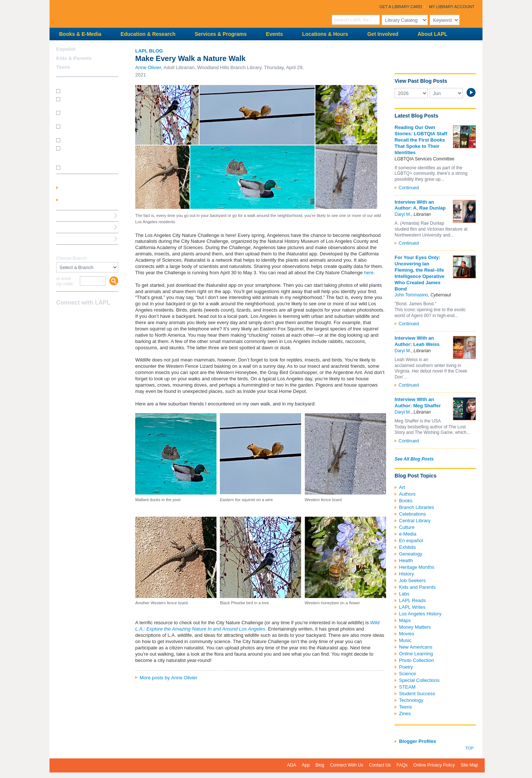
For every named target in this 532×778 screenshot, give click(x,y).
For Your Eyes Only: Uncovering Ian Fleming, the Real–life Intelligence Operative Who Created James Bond (420, 273)
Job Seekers (412, 580)
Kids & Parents (74, 58)
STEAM (407, 687)
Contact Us (380, 765)
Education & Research (148, 34)
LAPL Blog (149, 51)
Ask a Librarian (74, 227)
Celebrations (412, 514)
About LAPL (432, 34)
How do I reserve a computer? (81, 129)
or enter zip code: (65, 281)
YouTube (87, 317)
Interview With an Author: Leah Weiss (417, 341)
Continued (409, 188)
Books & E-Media (80, 34)
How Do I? (68, 82)
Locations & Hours (325, 34)
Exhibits (407, 547)
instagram (74, 317)
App (306, 765)
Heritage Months (417, 567)
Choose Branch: (72, 259)
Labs (404, 594)
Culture (407, 527)
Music (405, 640)
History (406, 574)
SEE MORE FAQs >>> (85, 168)
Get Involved (383, 34)
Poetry (406, 667)
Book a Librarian (75, 239)
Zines (405, 714)
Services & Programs (221, 34)
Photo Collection (417, 660)
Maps (405, 620)
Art (402, 487)
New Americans (416, 647)
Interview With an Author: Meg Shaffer (418, 402)
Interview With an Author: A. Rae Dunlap (420, 205)
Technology (411, 700)
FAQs (402, 765)
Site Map (469, 765)
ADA (292, 765)
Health (406, 560)
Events (274, 34)
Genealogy (411, 554)
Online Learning (416, 654)
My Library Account (452, 7)
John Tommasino (411, 295)
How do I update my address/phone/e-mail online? (84, 153)
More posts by (168, 678)
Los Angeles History (420, 614)
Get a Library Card (401, 7)
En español (411, 541)
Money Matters (415, 627)
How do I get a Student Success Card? (85, 101)
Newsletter (100, 317)
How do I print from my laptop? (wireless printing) (88, 115)
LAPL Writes (412, 607)
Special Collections (419, 680)
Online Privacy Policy (434, 765)
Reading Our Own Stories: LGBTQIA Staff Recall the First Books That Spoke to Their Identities (421, 140)
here (369, 273)
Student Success (417, 694)
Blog (320, 765)
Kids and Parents (417, 587)
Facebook (61, 317)
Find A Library (72, 250)
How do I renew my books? (89, 140)
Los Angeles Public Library (140, 13)
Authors (407, 494)
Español (66, 49)
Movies (407, 634)
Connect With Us (347, 765)
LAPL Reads (412, 600)
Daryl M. (403, 214)
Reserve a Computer (79, 216)
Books (406, 501)
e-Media (408, 534)
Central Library (415, 521)
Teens (405, 707)
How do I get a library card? (90, 91)
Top (470, 748)
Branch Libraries (417, 507)
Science (407, 674)
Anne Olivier (148, 67)
